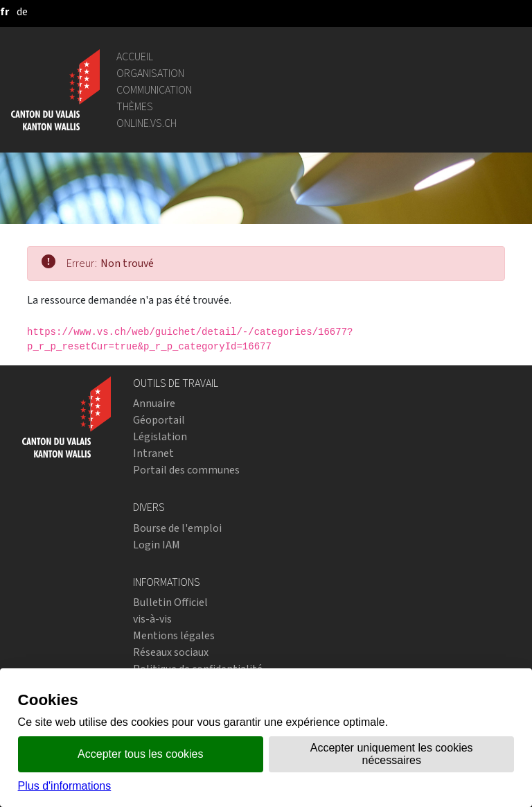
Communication (154, 90)
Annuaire (154, 403)
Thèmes (135, 106)
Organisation (150, 73)
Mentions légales (174, 635)
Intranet (153, 453)
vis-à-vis (152, 619)
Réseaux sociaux (171, 652)
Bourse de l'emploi (177, 528)
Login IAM (157, 545)
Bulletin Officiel (170, 602)
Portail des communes (186, 470)
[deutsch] (22, 11)
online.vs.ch (147, 123)
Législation (160, 436)
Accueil (135, 57)
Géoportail (159, 420)
